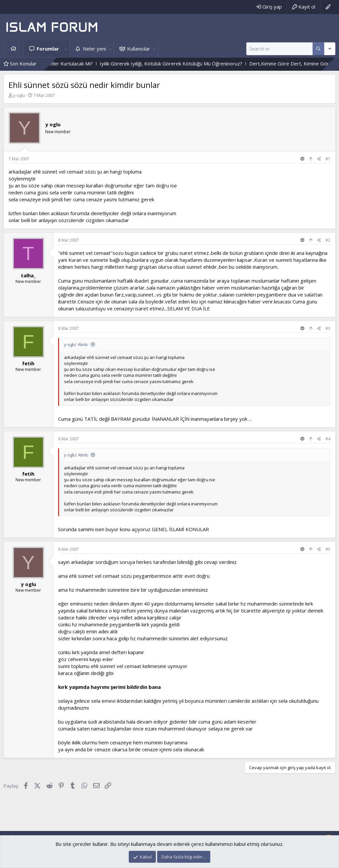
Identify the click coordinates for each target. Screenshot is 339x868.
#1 (328, 159)
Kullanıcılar (139, 49)
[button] (66, 49)
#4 (328, 439)
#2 (328, 240)
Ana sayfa (14, 49)
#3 (328, 328)
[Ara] (279, 49)
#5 (328, 549)
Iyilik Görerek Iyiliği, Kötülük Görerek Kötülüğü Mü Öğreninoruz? (185, 63)
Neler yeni (94, 49)
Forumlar (48, 49)
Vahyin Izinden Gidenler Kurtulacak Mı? (63, 63)
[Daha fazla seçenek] (318, 49)
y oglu (19, 95)
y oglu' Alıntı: (76, 344)
